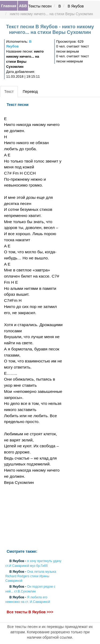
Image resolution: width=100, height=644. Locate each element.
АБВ (23, 6)
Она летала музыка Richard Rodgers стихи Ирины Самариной (31, 576)
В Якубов (76, 6)
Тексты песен (40, 6)
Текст (9, 92)
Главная (9, 6)
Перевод (30, 92)
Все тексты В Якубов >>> (30, 612)
